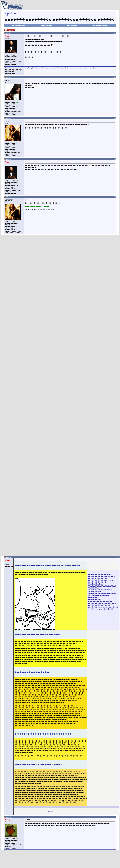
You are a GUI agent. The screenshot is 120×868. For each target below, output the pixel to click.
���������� (47, 26)
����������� (19, 26)
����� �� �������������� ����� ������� (44, 734)
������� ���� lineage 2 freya (100, 580)
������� (11, 13)
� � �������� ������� (100, 601)
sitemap (51, 811)
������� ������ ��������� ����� (38, 765)
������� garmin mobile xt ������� (103, 607)
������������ (100, 26)
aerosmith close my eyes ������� (100, 609)
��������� (72, 26)
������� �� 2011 (96, 599)
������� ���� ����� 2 (100, 574)
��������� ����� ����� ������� (37, 634)
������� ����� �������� (102, 594)
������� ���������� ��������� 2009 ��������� (47, 565)
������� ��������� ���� (32, 672)
